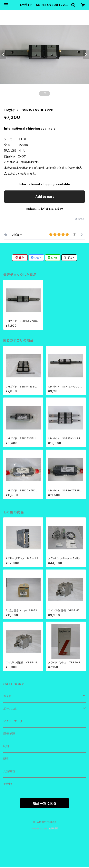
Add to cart (45, 197)
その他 (8, 784)
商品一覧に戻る (44, 803)
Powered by (44, 829)
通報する (80, 219)
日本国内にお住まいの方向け (44, 209)
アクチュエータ (13, 721)
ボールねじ (11, 709)
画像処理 (9, 734)
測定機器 (9, 771)
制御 (6, 746)
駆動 (6, 759)
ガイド (7, 696)
